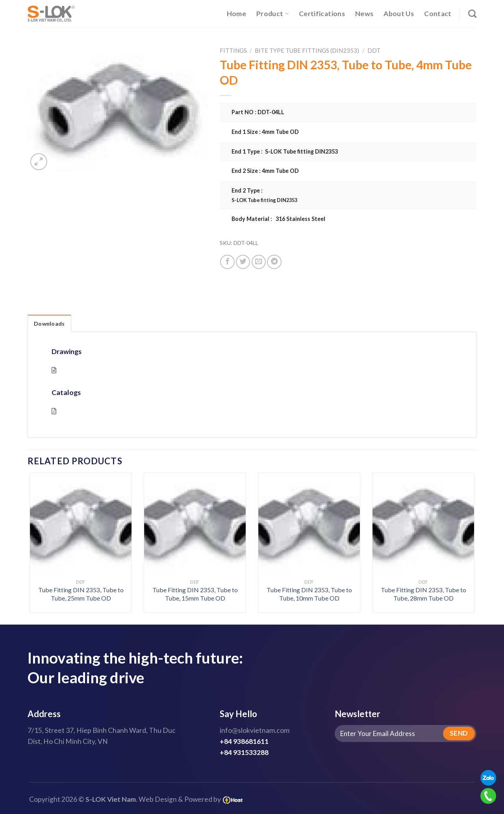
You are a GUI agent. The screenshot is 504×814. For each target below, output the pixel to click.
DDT (374, 50)
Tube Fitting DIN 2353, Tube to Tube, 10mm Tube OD (309, 594)
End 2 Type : (354, 195)
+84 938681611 (244, 741)
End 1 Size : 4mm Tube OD (265, 132)
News (364, 14)
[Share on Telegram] (274, 262)
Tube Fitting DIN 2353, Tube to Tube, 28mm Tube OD (423, 594)
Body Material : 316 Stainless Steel (278, 219)
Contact (438, 14)
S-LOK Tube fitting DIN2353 (264, 200)
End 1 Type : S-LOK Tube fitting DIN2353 (285, 151)
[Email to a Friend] (259, 262)
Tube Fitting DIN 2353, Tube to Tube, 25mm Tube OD (81, 594)
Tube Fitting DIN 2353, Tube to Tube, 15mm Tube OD (195, 594)
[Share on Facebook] (227, 262)
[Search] (472, 14)
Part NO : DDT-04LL (258, 112)
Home (236, 14)
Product (272, 14)
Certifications (322, 14)
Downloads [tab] (49, 324)
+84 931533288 (244, 752)
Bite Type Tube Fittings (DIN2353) (307, 50)
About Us (399, 14)
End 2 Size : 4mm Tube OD (265, 171)
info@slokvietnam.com (255, 730)
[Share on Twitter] (243, 262)
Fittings (233, 50)
